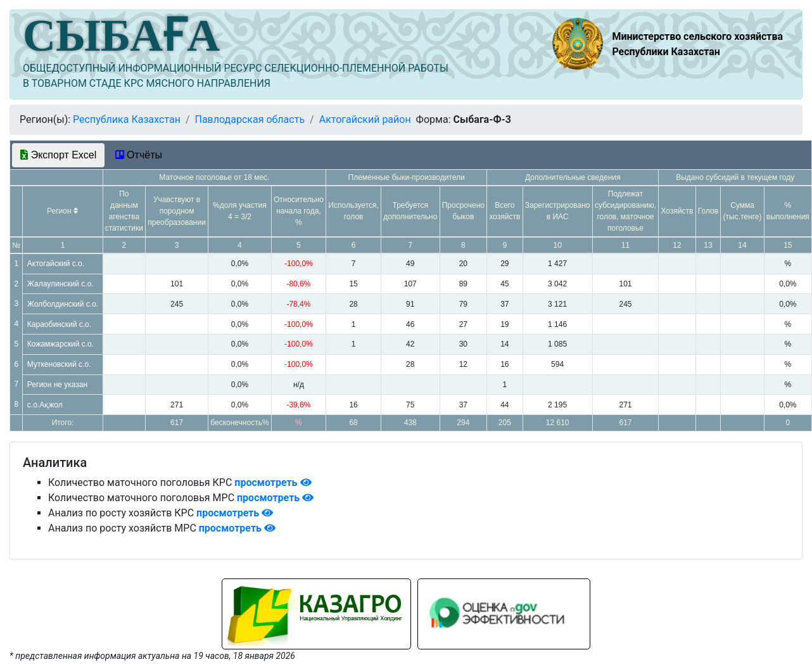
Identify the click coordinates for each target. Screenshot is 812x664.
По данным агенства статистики (124, 211)
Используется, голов (353, 211)
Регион (63, 211)
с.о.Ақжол (45, 405)
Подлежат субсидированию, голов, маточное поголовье (625, 211)
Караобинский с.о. (59, 324)
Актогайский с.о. (56, 264)
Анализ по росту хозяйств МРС (124, 528)
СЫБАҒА (121, 35)
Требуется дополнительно (410, 211)
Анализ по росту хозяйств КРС (122, 513)
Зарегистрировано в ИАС (558, 211)
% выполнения (788, 211)
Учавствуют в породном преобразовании (177, 211)
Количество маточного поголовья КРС (141, 482)
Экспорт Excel (58, 155)
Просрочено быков (463, 211)
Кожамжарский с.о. (60, 344)
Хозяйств (677, 211)
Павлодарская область (250, 119)
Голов (708, 211)
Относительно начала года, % (299, 211)
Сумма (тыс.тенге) (743, 211)
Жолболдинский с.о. (63, 304)
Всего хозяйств (504, 211)
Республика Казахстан (127, 119)
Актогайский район (365, 119)
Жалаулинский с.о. (60, 284)
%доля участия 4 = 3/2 (240, 211)
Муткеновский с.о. (59, 364)
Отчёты (139, 155)
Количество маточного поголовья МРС (143, 498)
